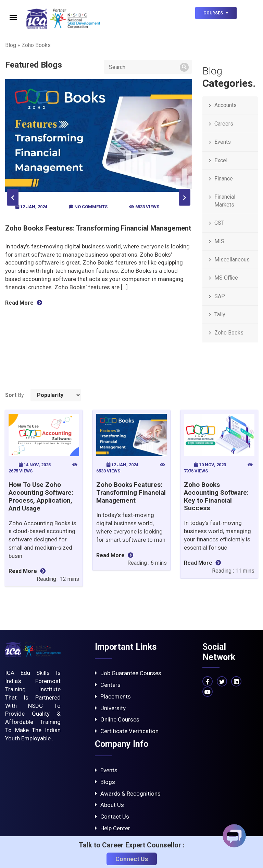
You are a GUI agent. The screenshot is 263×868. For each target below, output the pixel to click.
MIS (219, 241)
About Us (109, 805)
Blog (11, 45)
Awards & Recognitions (128, 794)
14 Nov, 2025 (35, 465)
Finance (224, 179)
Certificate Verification (127, 731)
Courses (216, 13)
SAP (220, 296)
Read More (27, 303)
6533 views (147, 207)
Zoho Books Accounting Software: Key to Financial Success (216, 496)
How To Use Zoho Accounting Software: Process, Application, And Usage (41, 496)
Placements (113, 696)
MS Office (226, 278)
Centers (108, 685)
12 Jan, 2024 (35, 207)
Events (223, 142)
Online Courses (117, 719)
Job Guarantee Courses (128, 673)
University (110, 708)
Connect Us (132, 859)
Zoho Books (229, 333)
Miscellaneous (232, 260)
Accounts (226, 105)
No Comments (91, 207)
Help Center (112, 828)
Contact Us (112, 817)
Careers (224, 124)
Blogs (105, 782)
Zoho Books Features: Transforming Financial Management (101, 228)
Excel (221, 160)
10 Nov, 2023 (211, 465)
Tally (220, 314)
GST (219, 223)
